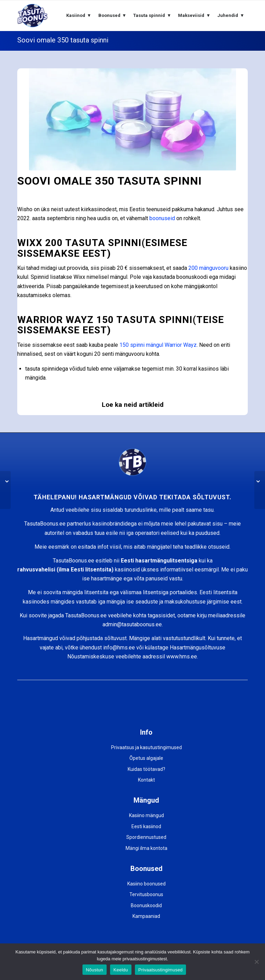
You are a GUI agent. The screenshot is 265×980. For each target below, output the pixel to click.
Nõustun (95, 970)
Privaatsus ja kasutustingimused (146, 747)
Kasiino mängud (146, 815)
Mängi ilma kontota (146, 848)
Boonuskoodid (146, 905)
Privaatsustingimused (161, 970)
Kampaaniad (146, 916)
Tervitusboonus (146, 894)
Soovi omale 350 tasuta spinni (63, 40)
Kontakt (146, 780)
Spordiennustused (146, 837)
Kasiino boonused (146, 884)
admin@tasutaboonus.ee (132, 624)
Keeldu (121, 970)
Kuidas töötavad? (146, 769)
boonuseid (162, 218)
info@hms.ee (119, 648)
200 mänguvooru (208, 268)
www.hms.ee (182, 656)
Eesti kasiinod (146, 826)
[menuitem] (79, 16)
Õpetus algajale (146, 758)
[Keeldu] (256, 962)
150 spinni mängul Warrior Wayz (158, 345)
